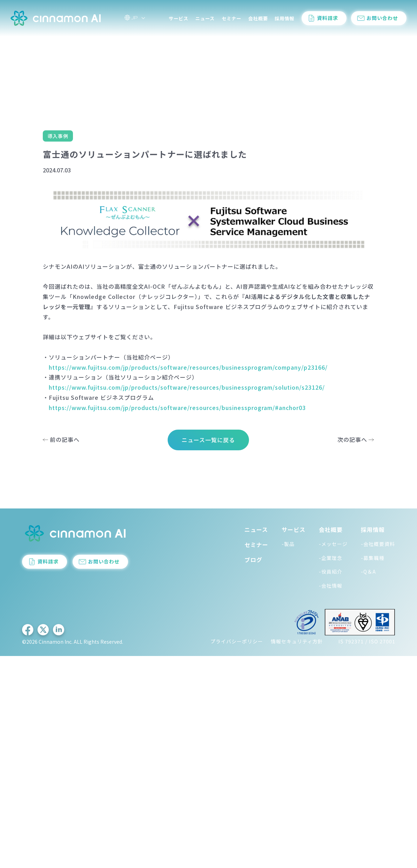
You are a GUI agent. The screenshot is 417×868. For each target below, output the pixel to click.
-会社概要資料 (378, 544)
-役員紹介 (331, 572)
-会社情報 (331, 586)
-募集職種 (373, 558)
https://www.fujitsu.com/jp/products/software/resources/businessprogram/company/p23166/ (188, 367)
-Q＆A (368, 572)
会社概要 (258, 21)
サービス (179, 21)
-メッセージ (333, 544)
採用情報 (284, 21)
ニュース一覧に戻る (208, 440)
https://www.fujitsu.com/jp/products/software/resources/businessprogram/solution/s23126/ (187, 387)
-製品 (288, 544)
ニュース (205, 21)
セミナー (231, 21)
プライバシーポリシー (237, 641)
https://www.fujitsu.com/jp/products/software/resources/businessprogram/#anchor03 (177, 408)
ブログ (253, 560)
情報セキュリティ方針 (297, 641)
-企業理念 (331, 558)
